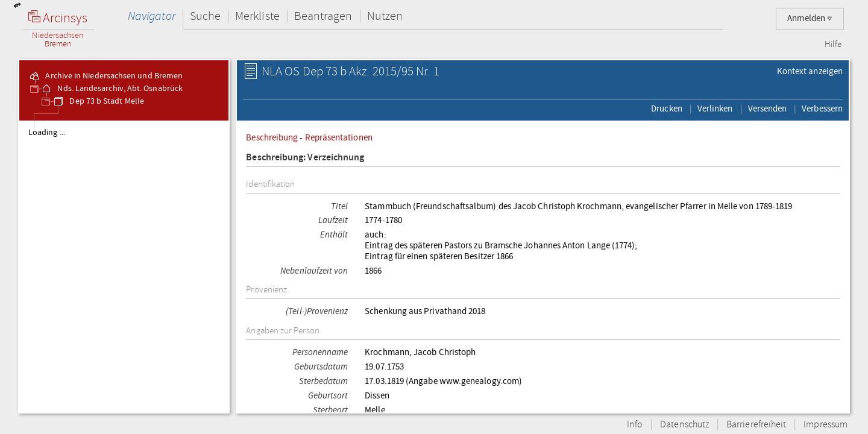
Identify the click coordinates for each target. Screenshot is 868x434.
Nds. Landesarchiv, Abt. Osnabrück (112, 89)
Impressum (826, 425)
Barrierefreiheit (756, 425)
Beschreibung (272, 137)
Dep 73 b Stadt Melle (98, 101)
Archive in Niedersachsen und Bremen (105, 76)
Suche (205, 16)
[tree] (124, 266)
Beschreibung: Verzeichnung (305, 158)
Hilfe (833, 45)
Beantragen (323, 16)
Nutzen (385, 16)
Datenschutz (684, 425)
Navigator (152, 16)
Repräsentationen (339, 137)
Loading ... (47, 133)
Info (635, 425)
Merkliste (257, 16)
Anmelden (810, 18)
